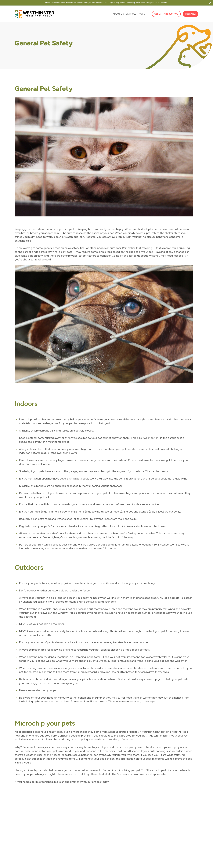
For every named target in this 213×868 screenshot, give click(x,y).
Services (131, 14)
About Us (118, 14)
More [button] (142, 14)
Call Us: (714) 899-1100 (166, 14)
